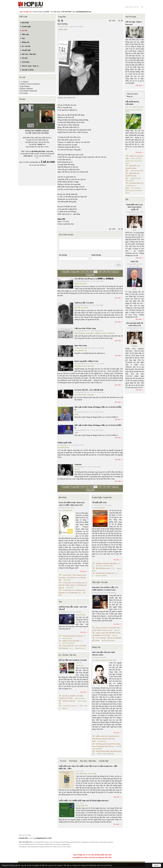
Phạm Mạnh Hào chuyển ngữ (84, 333)
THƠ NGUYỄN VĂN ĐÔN (84, 303)
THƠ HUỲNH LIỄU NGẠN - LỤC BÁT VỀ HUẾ (73, 608)
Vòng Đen (78, 464)
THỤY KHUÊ (67, 580)
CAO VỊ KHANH (136, 188)
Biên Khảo (63, 497)
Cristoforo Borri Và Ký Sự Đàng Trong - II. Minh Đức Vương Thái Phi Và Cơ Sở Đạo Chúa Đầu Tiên (73, 585)
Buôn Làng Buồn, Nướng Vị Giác (86, 361)
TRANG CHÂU (112, 660)
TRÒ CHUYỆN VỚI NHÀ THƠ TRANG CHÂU (103, 654)
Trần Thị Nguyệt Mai (101, 660)
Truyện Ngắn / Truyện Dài (102, 497)
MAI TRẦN (99, 749)
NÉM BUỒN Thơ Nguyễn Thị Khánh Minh (132, 176)
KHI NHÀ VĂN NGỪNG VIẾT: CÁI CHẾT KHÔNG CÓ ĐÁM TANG (105, 589)
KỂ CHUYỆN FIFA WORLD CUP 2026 (73, 660)
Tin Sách (63, 761)
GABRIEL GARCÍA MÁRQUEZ (30, 84)
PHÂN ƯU (135, 262)
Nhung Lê (115, 635)
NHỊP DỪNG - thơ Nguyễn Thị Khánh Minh (133, 168)
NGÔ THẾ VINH (67, 510)
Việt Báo (134, 346)
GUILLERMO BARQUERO (28, 91)
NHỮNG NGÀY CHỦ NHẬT (71, 641)
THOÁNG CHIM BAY (69, 701)
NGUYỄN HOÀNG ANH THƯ (84, 366)
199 (104, 272)
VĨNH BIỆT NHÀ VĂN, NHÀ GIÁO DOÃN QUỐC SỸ (135, 207)
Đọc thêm (118, 298)
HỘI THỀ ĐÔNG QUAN (103, 568)
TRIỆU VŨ (65, 708)
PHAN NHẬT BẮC (100, 508)
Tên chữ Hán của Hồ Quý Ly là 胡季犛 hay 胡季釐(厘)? (94, 279)
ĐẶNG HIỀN (63, 30)
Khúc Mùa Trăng (81, 346)
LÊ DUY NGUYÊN (138, 107)
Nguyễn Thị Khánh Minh (108, 641)
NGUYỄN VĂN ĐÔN (81, 308)
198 (100, 272)
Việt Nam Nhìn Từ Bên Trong (85, 328)
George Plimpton (24, 86)
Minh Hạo (113, 593)
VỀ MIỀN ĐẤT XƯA (99, 503)
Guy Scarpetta (24, 93)
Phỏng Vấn (96, 647)
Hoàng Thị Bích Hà (67, 638)
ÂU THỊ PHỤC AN (81, 351)
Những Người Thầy (65, 443)
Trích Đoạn (73, 761)
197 (95, 272)
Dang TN (131, 181)
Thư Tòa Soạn (131, 17)
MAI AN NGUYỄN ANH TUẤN (104, 566)
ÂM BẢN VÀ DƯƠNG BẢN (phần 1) (107, 563)
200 (108, 272)
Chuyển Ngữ (104, 761)
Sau (119, 21)
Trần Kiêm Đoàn (102, 741)
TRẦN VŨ (100, 754)
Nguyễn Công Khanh (101, 576)
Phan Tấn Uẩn (80, 665)
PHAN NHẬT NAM (109, 754)
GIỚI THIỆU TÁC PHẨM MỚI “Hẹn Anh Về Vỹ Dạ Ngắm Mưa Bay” (84, 801)
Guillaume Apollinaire (26, 89)
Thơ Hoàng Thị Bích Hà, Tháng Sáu (73, 636)
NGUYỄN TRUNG (63, 448)
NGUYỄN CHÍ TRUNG (69, 643)
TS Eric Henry (92, 774)
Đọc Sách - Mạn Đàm (88, 761)
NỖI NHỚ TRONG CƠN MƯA (132, 103)
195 (87, 272)
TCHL (134, 230)
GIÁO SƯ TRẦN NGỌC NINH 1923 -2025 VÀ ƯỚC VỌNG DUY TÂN (72, 504)
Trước (113, 21)
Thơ (60, 602)
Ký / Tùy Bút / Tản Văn (67, 655)
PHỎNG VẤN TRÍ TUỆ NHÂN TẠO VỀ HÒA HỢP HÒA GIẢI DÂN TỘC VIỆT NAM (106, 739)
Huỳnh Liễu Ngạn (81, 615)
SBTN (76, 414)
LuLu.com (50, 151)
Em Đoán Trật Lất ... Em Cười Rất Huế (89, 390)
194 (82, 272)
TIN (127, 200)
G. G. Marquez (24, 82)
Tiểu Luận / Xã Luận (100, 582)
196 (91, 272)
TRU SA (77, 469)
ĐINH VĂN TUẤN (80, 284)
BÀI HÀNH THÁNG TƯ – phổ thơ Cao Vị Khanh (134, 186)
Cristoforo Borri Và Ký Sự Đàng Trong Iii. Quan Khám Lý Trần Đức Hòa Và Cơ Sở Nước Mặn (73, 578)
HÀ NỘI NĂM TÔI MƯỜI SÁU (105, 573)
